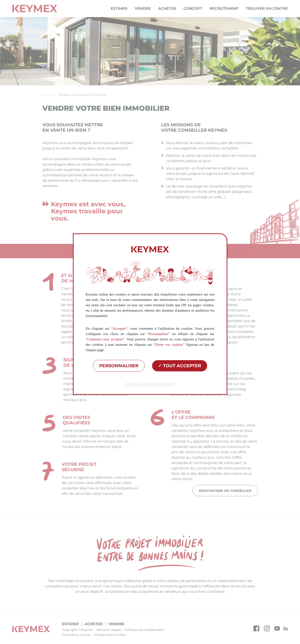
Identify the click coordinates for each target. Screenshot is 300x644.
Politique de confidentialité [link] (150, 384)
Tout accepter (180, 366)
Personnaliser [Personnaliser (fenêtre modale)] (119, 366)
